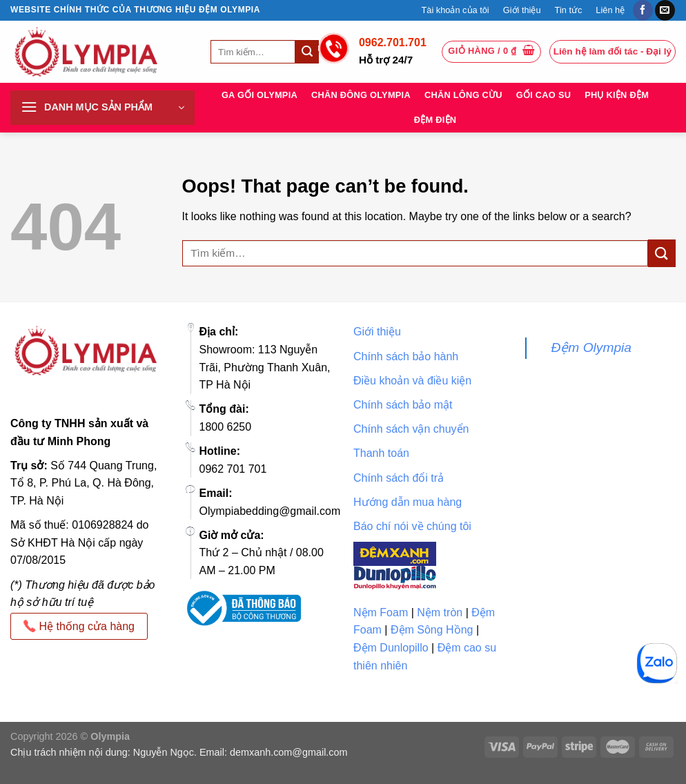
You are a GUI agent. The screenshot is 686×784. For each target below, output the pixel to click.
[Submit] (307, 52)
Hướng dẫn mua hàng (408, 502)
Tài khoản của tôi (455, 10)
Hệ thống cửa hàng (79, 626)
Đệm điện (435, 120)
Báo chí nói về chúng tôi (412, 526)
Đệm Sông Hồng (432, 630)
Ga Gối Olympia (259, 95)
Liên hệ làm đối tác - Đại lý (612, 51)
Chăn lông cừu (463, 95)
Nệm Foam (381, 612)
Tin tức (569, 10)
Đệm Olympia (592, 347)
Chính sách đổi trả (399, 478)
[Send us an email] (665, 10)
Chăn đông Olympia (361, 95)
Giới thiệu (522, 10)
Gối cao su (543, 95)
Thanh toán (381, 453)
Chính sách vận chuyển (411, 429)
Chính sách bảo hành (406, 356)
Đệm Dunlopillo (391, 648)
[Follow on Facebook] (643, 10)
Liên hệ (610, 10)
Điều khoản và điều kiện (412, 381)
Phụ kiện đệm (617, 95)
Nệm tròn (440, 612)
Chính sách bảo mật (403, 405)
